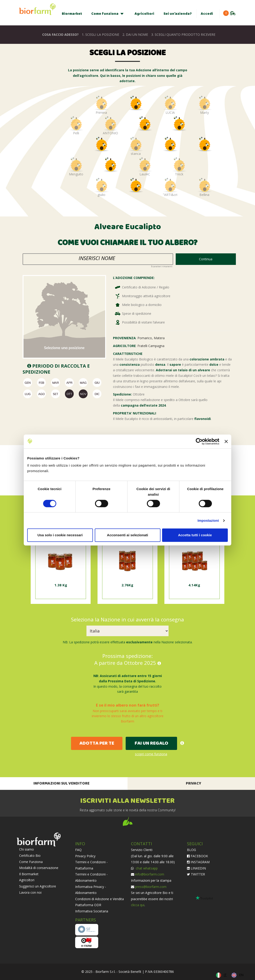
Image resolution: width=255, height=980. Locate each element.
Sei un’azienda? (178, 14)
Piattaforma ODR (88, 905)
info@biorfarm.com (150, 874)
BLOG (191, 850)
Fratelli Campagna (151, 346)
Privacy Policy (85, 856)
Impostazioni (208, 520)
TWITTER (196, 874)
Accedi (207, 14)
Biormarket (72, 14)
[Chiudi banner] (226, 441)
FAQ (78, 850)
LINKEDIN (196, 868)
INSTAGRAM (198, 862)
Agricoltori (144, 14)
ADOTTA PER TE (97, 743)
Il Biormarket (29, 874)
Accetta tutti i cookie (195, 535)
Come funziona (105, 14)
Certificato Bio (30, 856)
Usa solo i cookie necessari (60, 535)
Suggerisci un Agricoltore (38, 886)
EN (241, 975)
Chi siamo (27, 849)
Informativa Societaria (92, 911)
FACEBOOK (197, 856)
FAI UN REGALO (151, 743)
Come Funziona (31, 862)
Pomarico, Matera (151, 338)
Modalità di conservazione (39, 868)
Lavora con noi (30, 892)
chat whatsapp (146, 868)
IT (225, 975)
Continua (206, 259)
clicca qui (138, 905)
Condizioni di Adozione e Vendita (99, 899)
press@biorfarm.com (151, 887)
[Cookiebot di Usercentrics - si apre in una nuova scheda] (199, 441)
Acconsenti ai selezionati (127, 535)
